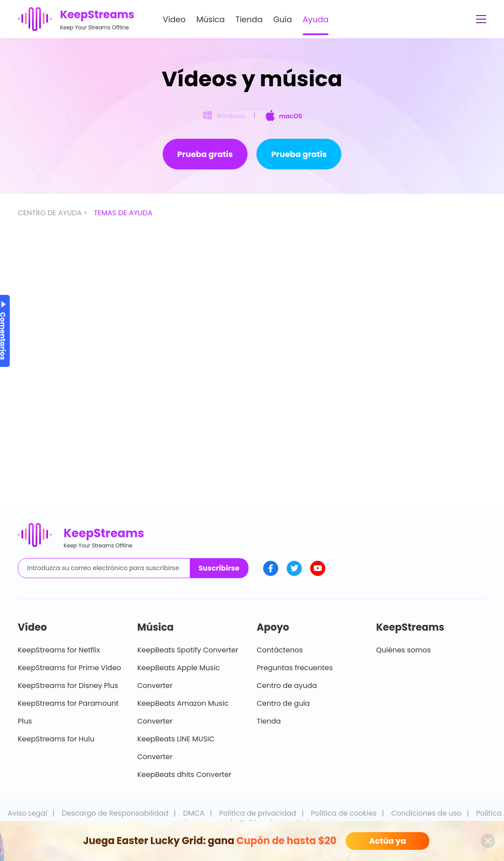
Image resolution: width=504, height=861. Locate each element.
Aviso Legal (27, 813)
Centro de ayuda (287, 686)
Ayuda (316, 19)
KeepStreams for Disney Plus (68, 686)
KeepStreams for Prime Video (70, 668)
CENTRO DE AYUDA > (54, 213)
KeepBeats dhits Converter (184, 774)
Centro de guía (284, 703)
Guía (283, 19)
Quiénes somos (403, 650)
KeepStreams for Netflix (59, 650)
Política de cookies (344, 813)
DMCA (194, 813)
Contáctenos (280, 650)
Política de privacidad (258, 813)
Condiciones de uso (426, 813)
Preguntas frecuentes (295, 668)
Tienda (249, 19)
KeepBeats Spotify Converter (188, 650)
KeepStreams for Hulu (56, 739)
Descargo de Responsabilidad (115, 813)
